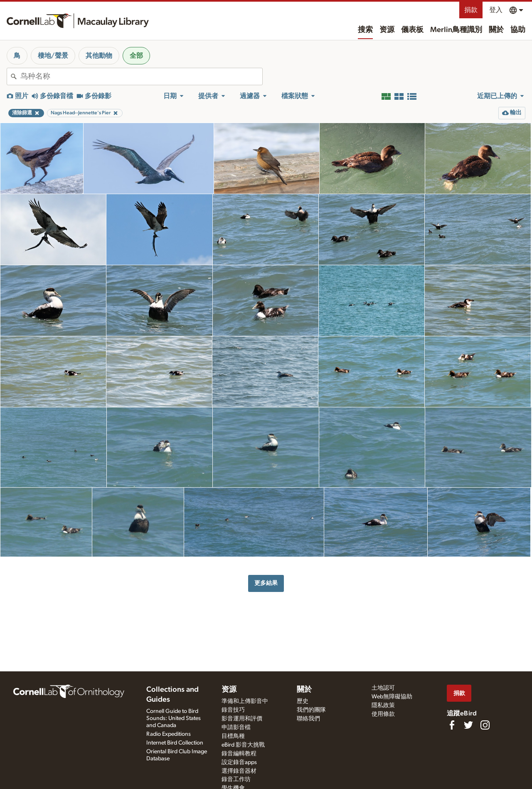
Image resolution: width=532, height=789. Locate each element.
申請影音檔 (236, 727)
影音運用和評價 (242, 719)
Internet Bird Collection (175, 743)
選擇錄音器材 (239, 771)
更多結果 (266, 583)
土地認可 (383, 688)
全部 (136, 56)
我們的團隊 (311, 710)
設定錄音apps (239, 762)
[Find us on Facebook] (452, 725)
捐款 (471, 10)
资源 (387, 30)
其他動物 (99, 56)
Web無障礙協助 (392, 697)
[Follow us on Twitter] (468, 725)
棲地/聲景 (53, 56)
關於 (496, 30)
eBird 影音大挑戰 (243, 745)
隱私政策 (383, 705)
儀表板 (412, 30)
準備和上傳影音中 (245, 701)
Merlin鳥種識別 (456, 30)
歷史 (303, 701)
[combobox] (141, 76)
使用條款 (383, 714)
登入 (496, 10)
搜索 (365, 30)
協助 (518, 30)
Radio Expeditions (169, 734)
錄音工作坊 (236, 779)
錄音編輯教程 (239, 754)
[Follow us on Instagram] (485, 725)
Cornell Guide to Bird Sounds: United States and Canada (174, 718)
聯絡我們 (308, 719)
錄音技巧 (233, 710)
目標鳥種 (233, 736)
